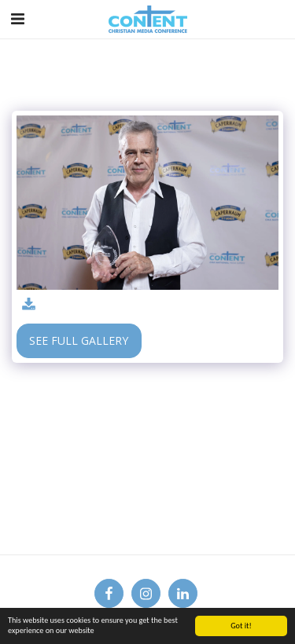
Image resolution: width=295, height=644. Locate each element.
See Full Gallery (79, 340)
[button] (17, 18)
